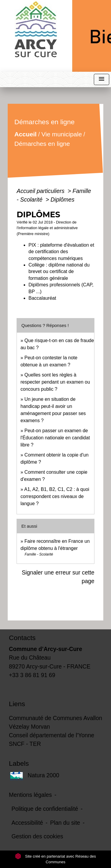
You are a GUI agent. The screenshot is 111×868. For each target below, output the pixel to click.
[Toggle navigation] (102, 80)
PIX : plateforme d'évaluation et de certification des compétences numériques (61, 252)
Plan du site (65, 823)
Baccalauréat (42, 298)
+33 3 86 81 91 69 (32, 675)
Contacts (22, 638)
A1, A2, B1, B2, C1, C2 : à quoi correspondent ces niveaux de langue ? (55, 496)
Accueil (26, 134)
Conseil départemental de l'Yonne (52, 735)
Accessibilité (27, 823)
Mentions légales (30, 795)
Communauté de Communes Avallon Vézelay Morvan (55, 722)
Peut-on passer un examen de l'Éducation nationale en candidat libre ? (55, 438)
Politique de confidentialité (45, 809)
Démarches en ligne (42, 144)
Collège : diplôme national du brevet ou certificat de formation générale (59, 272)
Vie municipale (62, 134)
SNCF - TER (25, 744)
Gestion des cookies (37, 836)
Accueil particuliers (41, 191)
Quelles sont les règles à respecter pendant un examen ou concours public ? (55, 382)
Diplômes (63, 200)
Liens (17, 704)
